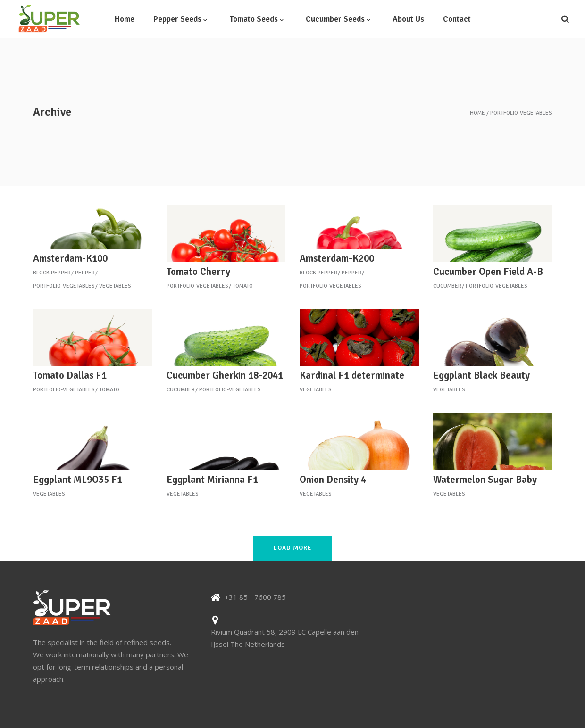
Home (477, 113)
